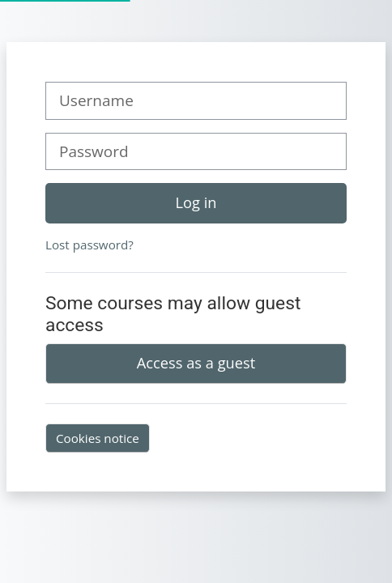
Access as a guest (196, 363)
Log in (196, 202)
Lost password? (89, 245)
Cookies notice (98, 438)
